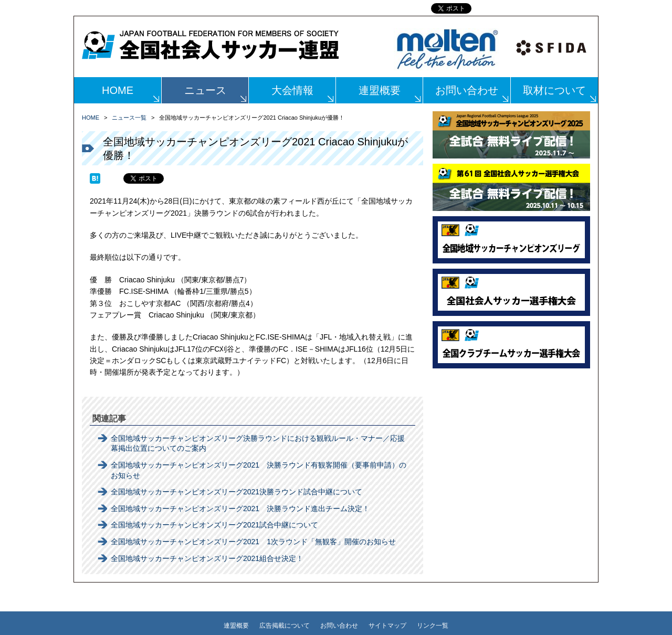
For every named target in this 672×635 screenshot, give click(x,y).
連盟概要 (380, 90)
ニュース (205, 90)
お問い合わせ (467, 90)
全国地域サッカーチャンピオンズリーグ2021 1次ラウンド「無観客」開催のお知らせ (253, 542)
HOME (118, 90)
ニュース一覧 (129, 118)
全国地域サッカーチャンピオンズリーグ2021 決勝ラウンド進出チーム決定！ (240, 509)
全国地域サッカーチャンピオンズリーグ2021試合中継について (214, 525)
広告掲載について (285, 626)
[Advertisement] (511, 439)
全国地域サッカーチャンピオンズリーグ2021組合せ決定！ (207, 558)
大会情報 (292, 90)
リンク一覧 (433, 626)
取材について (554, 90)
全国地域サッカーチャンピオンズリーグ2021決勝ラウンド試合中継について (237, 492)
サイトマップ (387, 626)
